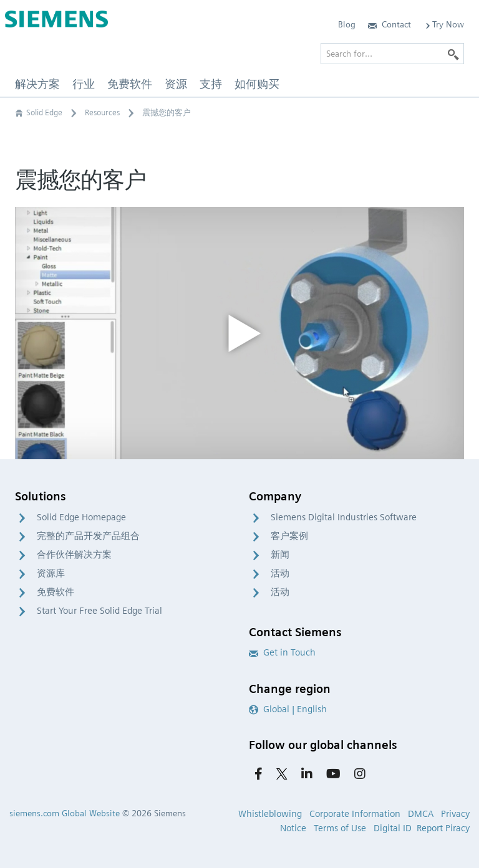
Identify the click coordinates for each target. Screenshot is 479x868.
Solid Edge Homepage (81, 517)
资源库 (51, 573)
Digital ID (393, 828)
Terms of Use (340, 828)
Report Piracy (443, 828)
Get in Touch (282, 652)
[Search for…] (392, 54)
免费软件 (56, 592)
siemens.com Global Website (65, 813)
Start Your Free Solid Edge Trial (99, 611)
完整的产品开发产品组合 (88, 536)
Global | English (288, 709)
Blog (347, 24)
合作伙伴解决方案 (74, 555)
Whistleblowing (270, 814)
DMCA (421, 814)
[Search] (453, 54)
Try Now (444, 24)
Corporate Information (355, 814)
